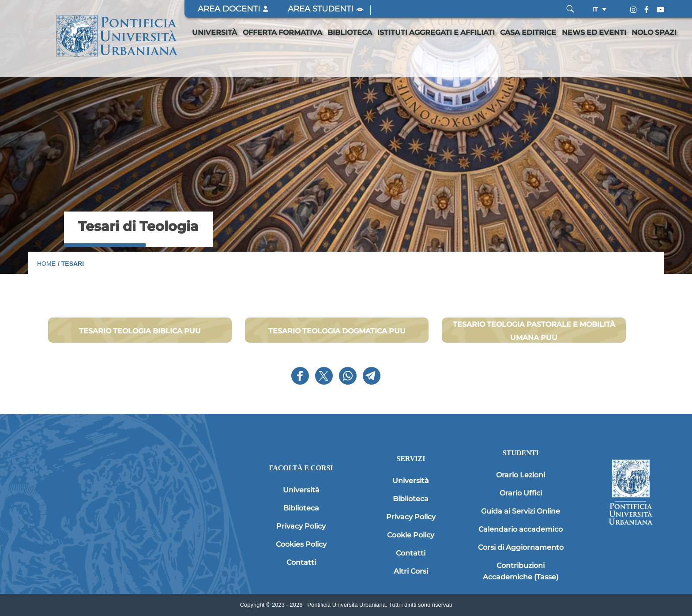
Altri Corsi (411, 571)
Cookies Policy (301, 544)
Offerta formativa (282, 32)
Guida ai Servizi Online (521, 511)
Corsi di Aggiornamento (521, 547)
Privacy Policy (301, 526)
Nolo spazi (654, 32)
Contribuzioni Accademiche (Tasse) (521, 571)
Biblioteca (350, 32)
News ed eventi (594, 32)
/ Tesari (71, 264)
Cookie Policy (411, 535)
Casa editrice (528, 32)
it (595, 9)
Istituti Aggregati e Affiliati (436, 32)
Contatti (301, 562)
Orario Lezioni (521, 475)
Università (214, 32)
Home (46, 264)
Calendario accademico (521, 529)
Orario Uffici (521, 493)
